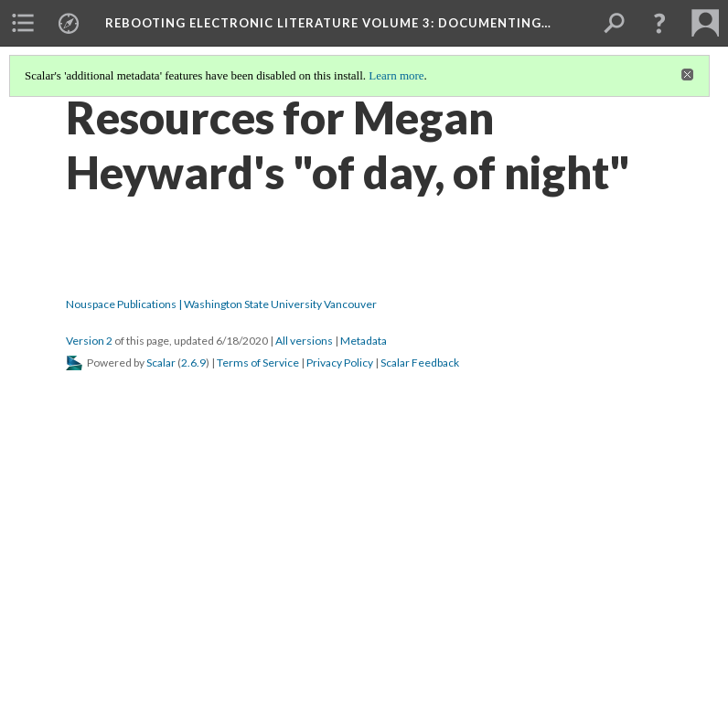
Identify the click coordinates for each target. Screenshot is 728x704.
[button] (659, 23)
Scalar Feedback (420, 363)
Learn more (396, 75)
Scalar (161, 363)
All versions (304, 341)
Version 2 (89, 341)
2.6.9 (193, 363)
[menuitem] (23, 23)
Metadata (364, 341)
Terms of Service (258, 363)
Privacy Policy (340, 363)
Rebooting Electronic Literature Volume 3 (328, 23)
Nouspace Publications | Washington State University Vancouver (221, 304)
